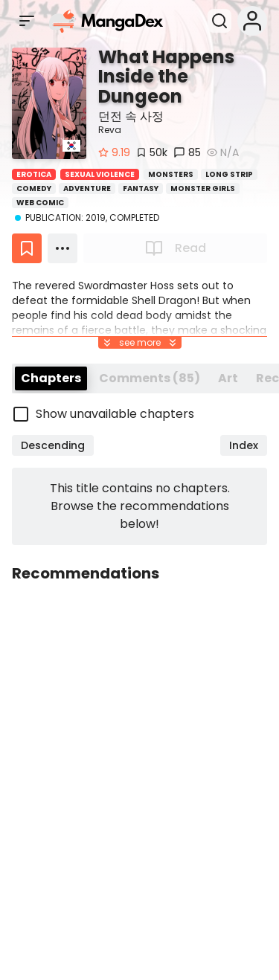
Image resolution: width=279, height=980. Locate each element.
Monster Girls (203, 188)
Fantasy (141, 188)
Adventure (87, 188)
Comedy (34, 188)
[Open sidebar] (27, 21)
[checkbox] (139, 414)
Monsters (171, 174)
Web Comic (40, 203)
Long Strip (229, 174)
